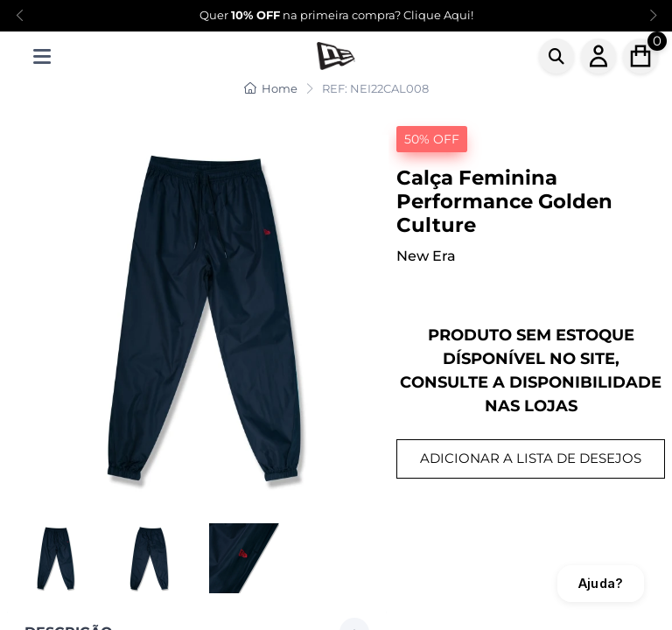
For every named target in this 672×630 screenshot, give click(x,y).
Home (271, 88)
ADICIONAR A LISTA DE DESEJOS (531, 458)
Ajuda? (601, 583)
